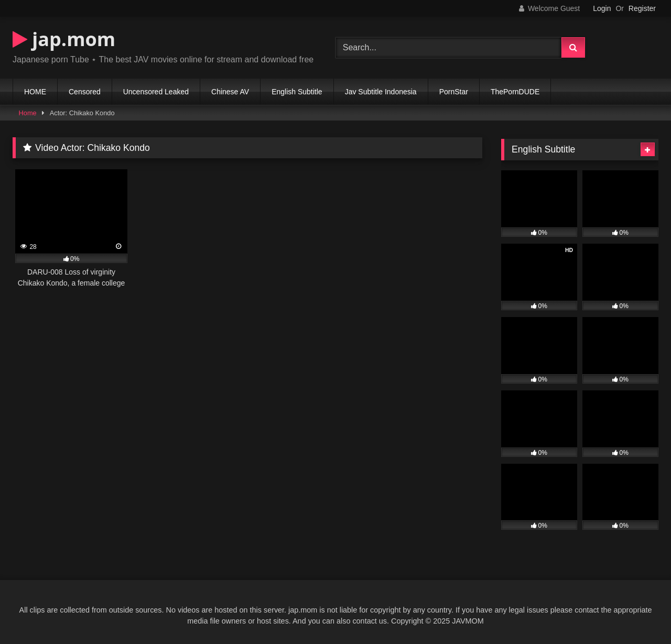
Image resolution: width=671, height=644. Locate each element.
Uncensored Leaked (156, 92)
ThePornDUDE (515, 92)
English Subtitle (297, 92)
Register (642, 8)
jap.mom (64, 39)
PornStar (454, 92)
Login (602, 8)
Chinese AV (230, 92)
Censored (85, 92)
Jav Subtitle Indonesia (381, 92)
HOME (35, 92)
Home (28, 113)
